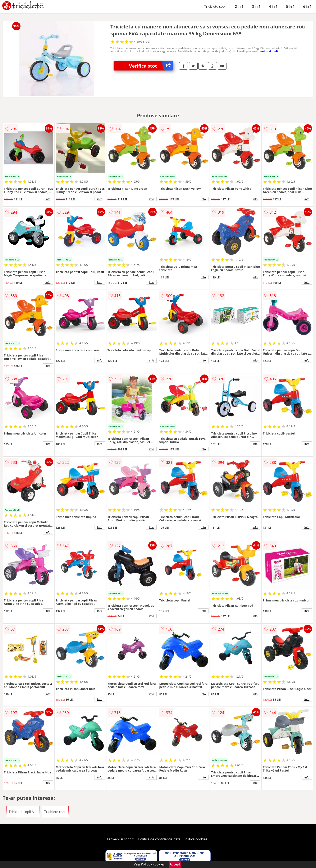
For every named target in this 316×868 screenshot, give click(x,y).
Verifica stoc (151, 66)
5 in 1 (290, 6)
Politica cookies (195, 839)
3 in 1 (256, 6)
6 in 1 (307, 6)
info (48, 199)
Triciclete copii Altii (23, 812)
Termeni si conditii (121, 839)
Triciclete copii (215, 6)
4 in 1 (273, 6)
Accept (175, 864)
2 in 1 (239, 6)
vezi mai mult (269, 51)
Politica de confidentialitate (159, 839)
